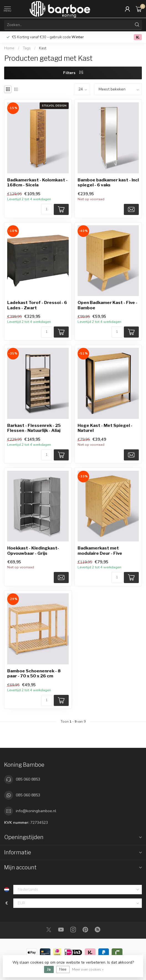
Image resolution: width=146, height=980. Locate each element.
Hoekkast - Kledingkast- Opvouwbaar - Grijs (33, 551)
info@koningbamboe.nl (36, 811)
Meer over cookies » (88, 969)
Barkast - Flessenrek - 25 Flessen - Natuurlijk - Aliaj (34, 428)
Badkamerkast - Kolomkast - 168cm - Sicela (37, 183)
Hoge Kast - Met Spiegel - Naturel (105, 428)
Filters (73, 73)
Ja (49, 969)
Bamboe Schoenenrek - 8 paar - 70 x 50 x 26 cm (34, 673)
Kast (43, 48)
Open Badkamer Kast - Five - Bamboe (107, 305)
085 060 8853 (28, 779)
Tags (27, 48)
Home (9, 48)
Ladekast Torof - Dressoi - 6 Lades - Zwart (37, 305)
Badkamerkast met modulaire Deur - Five (100, 551)
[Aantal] (47, 209)
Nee (63, 969)
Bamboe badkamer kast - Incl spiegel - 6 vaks (108, 183)
